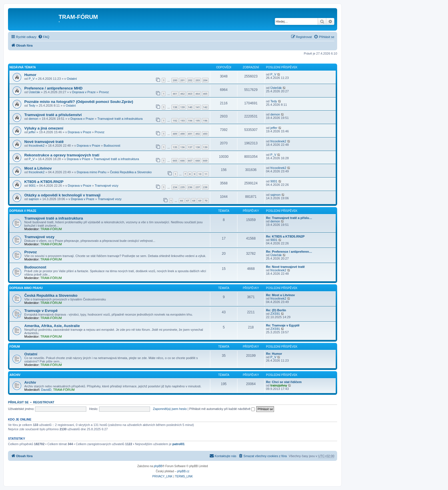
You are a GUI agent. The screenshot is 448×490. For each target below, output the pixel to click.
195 (198, 120)
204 (205, 80)
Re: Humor (274, 354)
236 (190, 187)
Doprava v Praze (84, 92)
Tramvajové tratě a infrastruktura (120, 119)
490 (182, 134)
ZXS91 (275, 314)
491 (190, 134)
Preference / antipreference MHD (53, 88)
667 (190, 161)
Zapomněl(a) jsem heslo (170, 409)
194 (190, 120)
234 (175, 187)
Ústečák (34, 92)
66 (181, 201)
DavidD (46, 390)
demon (33, 119)
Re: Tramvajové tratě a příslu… (289, 218)
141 (198, 107)
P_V (32, 79)
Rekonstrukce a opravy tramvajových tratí (62, 155)
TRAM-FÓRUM (51, 229)
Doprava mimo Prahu (91, 172)
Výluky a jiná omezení (44, 128)
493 (205, 134)
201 (182, 80)
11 (206, 174)
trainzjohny (279, 385)
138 (175, 107)
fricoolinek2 (37, 146)
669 (205, 161)
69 (200, 201)
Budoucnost (112, 146)
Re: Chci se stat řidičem (284, 382)
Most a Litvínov (38, 168)
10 (200, 174)
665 (175, 161)
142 (205, 107)
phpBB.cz (183, 471)
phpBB (158, 466)
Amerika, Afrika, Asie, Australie (52, 326)
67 (188, 201)
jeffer (32, 132)
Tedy (32, 105)
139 (182, 107)
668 (198, 161)
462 (182, 94)
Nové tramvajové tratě (44, 142)
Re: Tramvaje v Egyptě (283, 325)
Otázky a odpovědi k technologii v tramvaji (62, 195)
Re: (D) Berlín (276, 310)
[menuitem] (44, 37)
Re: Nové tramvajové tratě (285, 267)
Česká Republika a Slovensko (131, 172)
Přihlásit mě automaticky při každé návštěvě (222, 409)
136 (182, 147)
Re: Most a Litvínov (280, 295)
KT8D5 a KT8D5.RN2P (44, 182)
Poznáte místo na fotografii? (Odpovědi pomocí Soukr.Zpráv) (79, 102)
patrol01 (178, 444)
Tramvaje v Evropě (41, 311)
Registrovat (44, 402)
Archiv (15, 375)
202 (190, 80)
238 (205, 187)
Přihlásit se (18, 402)
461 (175, 94)
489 (175, 134)
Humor (30, 75)
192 (175, 120)
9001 (32, 186)
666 (182, 161)
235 (182, 187)
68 (194, 201)
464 (198, 94)
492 (198, 134)
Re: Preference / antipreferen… (289, 252)
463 (190, 94)
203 (198, 80)
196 (205, 120)
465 (205, 94)
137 (190, 147)
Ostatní (72, 79)
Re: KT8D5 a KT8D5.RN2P (285, 236)
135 (175, 147)
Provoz (104, 92)
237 (198, 187)
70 (206, 201)
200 (175, 80)
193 (182, 120)
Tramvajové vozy (107, 186)
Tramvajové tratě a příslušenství (53, 115)
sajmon (34, 199)
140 (190, 107)
